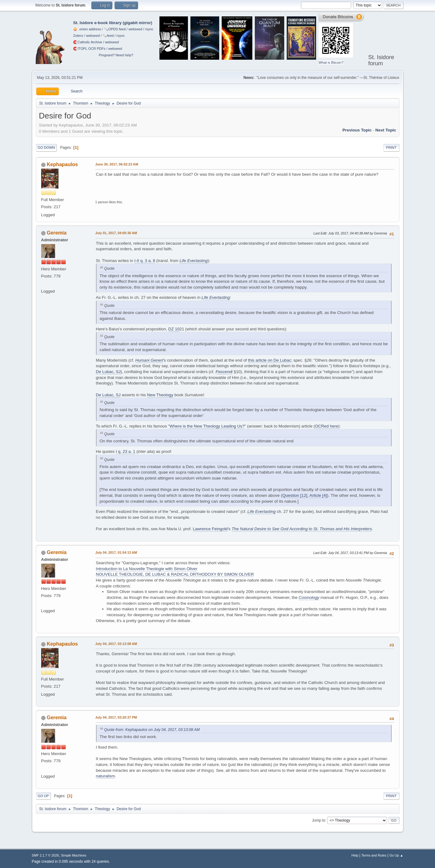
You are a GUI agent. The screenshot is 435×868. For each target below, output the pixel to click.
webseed (135, 29)
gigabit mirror (138, 23)
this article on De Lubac (270, 360)
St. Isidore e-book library (97, 23)
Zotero (78, 36)
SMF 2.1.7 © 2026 (46, 855)
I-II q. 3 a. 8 (145, 261)
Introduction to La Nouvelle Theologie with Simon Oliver (147, 569)
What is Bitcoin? (331, 62)
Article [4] (318, 495)
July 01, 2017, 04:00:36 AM (116, 233)
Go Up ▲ (396, 855)
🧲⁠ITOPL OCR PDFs (89, 49)
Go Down (46, 148)
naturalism (105, 776)
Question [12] (295, 495)
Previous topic (357, 130)
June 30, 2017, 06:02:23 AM (117, 164)
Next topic (386, 130)
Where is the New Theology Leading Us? (207, 426)
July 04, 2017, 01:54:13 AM (116, 552)
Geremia (57, 233)
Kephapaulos (62, 164)
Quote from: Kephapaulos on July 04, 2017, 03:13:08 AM (152, 730)
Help (355, 855)
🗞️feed (108, 36)
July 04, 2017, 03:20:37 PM (116, 717)
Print (391, 148)
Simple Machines (74, 855)
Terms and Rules (374, 855)
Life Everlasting (194, 261)
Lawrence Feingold (210, 529)
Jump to (319, 820)
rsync (149, 29)
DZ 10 (174, 329)
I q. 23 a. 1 (126, 451)
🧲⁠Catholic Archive (88, 42)
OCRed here (326, 426)
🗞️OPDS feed (115, 29)
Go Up (43, 796)
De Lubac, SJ (108, 372)
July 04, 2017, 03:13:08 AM (116, 644)
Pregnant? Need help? (116, 55)
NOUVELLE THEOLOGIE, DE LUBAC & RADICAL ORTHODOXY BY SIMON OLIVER (175, 574)
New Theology (160, 395)
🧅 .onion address (87, 29)
